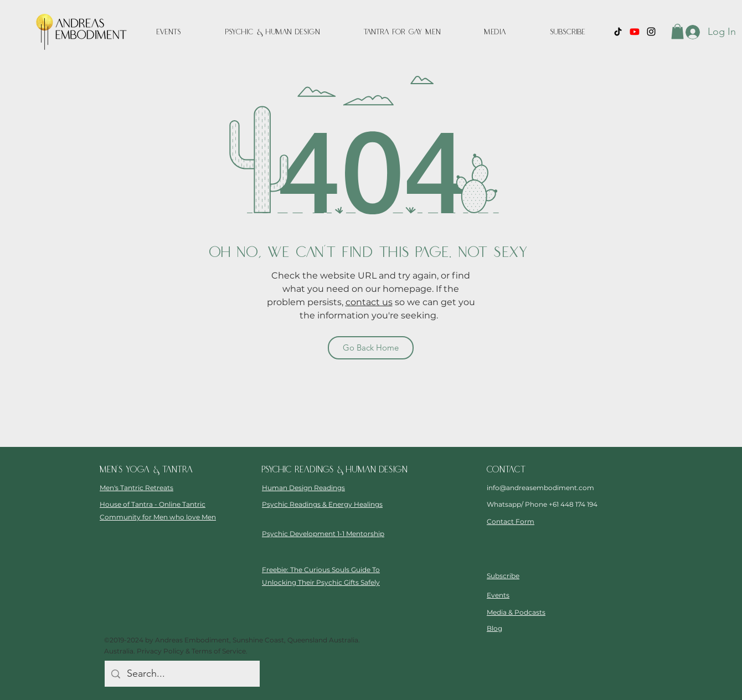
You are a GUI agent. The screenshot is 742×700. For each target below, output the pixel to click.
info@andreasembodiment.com (540, 488)
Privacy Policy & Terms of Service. (192, 651)
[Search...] (182, 674)
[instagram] (651, 32)
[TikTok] (618, 32)
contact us (369, 302)
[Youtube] (635, 32)
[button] (495, 32)
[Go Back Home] (371, 348)
